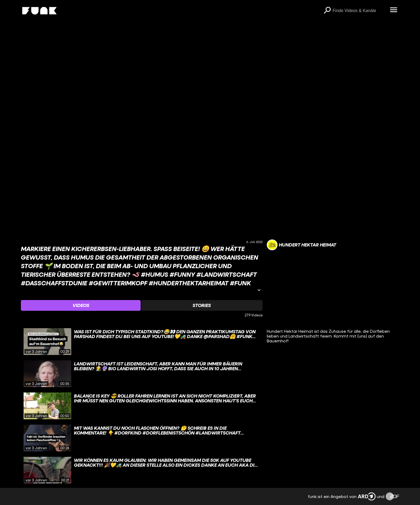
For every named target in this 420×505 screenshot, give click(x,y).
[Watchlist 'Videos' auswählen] (81, 305)
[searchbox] (359, 11)
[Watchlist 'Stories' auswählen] (202, 305)
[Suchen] (327, 11)
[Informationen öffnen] (259, 291)
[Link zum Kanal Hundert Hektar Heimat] (301, 245)
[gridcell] (142, 342)
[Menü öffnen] (394, 10)
